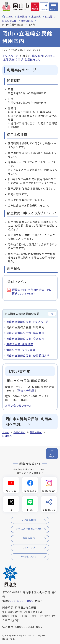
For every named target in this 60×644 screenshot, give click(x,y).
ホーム (10, 17)
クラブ (19, 60)
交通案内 (50, 56)
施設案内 (36, 17)
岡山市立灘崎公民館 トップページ (27, 322)
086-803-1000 (21, 601)
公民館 (49, 17)
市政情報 (22, 17)
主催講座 (9, 60)
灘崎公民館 (27, 21)
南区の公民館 (9, 21)
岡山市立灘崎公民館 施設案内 (25, 333)
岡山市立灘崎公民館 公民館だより (28, 356)
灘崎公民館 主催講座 (20, 344)
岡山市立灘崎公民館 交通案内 (25, 339)
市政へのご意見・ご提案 (29, 529)
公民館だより (33, 60)
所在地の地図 (26, 391)
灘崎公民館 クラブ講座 (21, 350)
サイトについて (29, 557)
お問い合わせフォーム (18, 406)
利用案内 (7, 436)
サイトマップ (29, 548)
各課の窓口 (19, 432)
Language (44, 9)
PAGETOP (52, 456)
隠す (53, 314)
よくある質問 (29, 520)
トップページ (11, 56)
